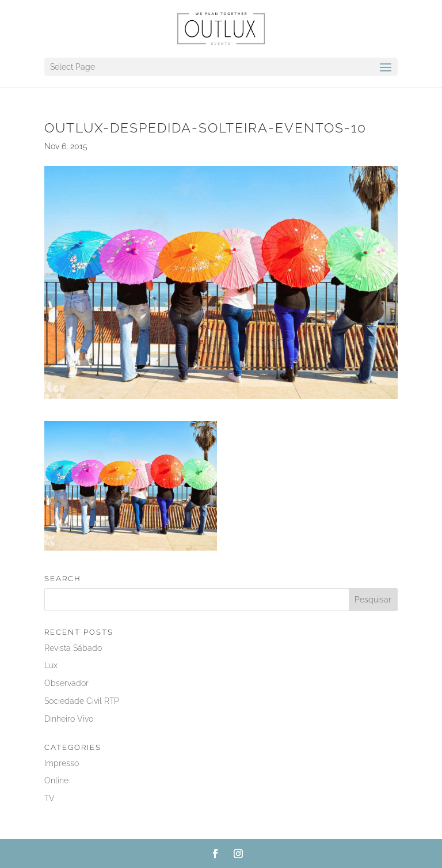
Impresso (62, 763)
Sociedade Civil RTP (82, 701)
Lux (51, 665)
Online (56, 780)
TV (49, 798)
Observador (66, 683)
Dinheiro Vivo (69, 719)
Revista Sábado (73, 648)
